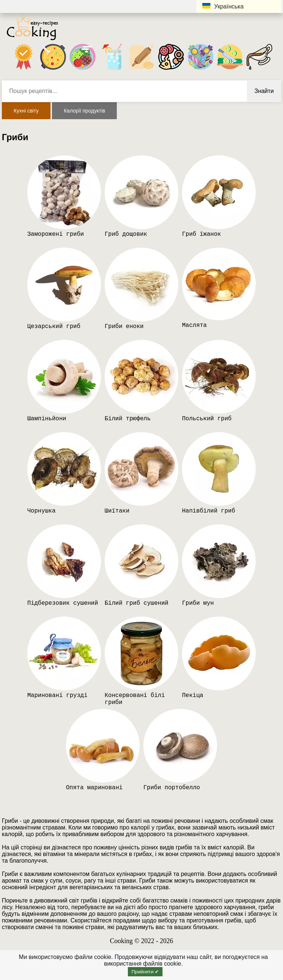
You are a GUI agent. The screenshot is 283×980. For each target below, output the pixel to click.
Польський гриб (207, 419)
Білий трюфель (128, 419)
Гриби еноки (124, 327)
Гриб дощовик (126, 234)
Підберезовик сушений (63, 603)
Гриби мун (198, 603)
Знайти (264, 91)
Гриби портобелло (172, 788)
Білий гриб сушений (137, 603)
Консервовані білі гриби (135, 699)
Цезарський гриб (54, 327)
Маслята (194, 325)
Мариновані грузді (57, 696)
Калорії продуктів (84, 111)
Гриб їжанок (202, 234)
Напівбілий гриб (209, 511)
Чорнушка (41, 511)
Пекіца (193, 696)
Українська (223, 6)
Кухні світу (26, 111)
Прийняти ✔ (145, 972)
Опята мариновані (94, 788)
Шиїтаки (117, 511)
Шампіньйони (47, 419)
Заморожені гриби (56, 234)
